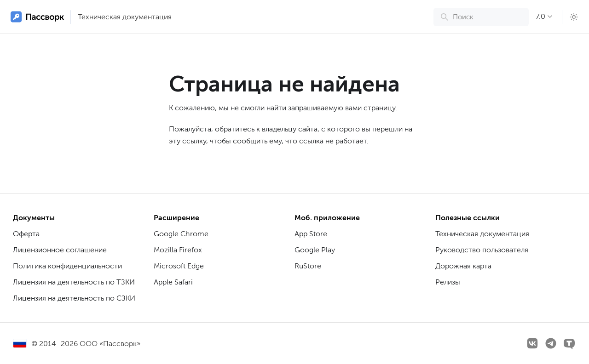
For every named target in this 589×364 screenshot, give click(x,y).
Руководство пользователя (482, 250)
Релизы (448, 282)
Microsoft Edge (179, 266)
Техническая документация (125, 17)
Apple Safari (173, 282)
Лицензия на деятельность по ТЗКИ (74, 282)
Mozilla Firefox (178, 250)
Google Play (315, 250)
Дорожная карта (463, 266)
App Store (311, 234)
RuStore (308, 266)
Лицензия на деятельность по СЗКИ (74, 298)
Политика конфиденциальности (67, 266)
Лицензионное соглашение (60, 250)
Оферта (26, 234)
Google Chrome (181, 234)
